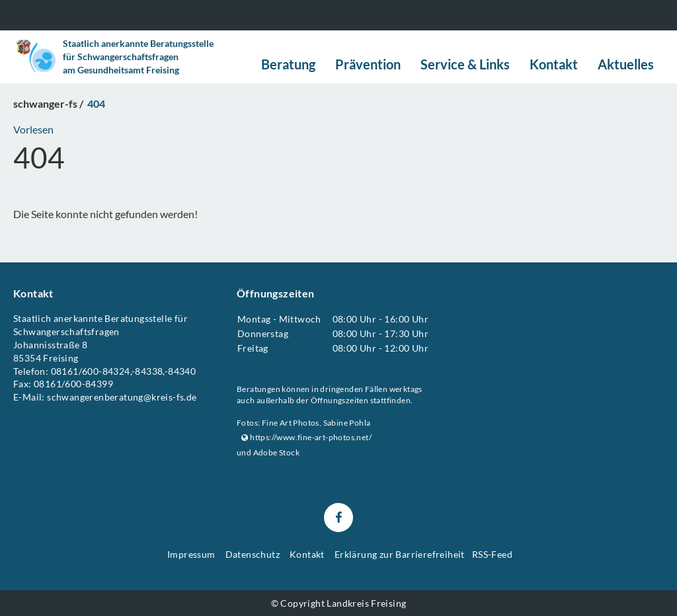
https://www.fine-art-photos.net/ (306, 437)
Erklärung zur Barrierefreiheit (400, 554)
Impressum (191, 554)
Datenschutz (253, 554)
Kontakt (307, 554)
